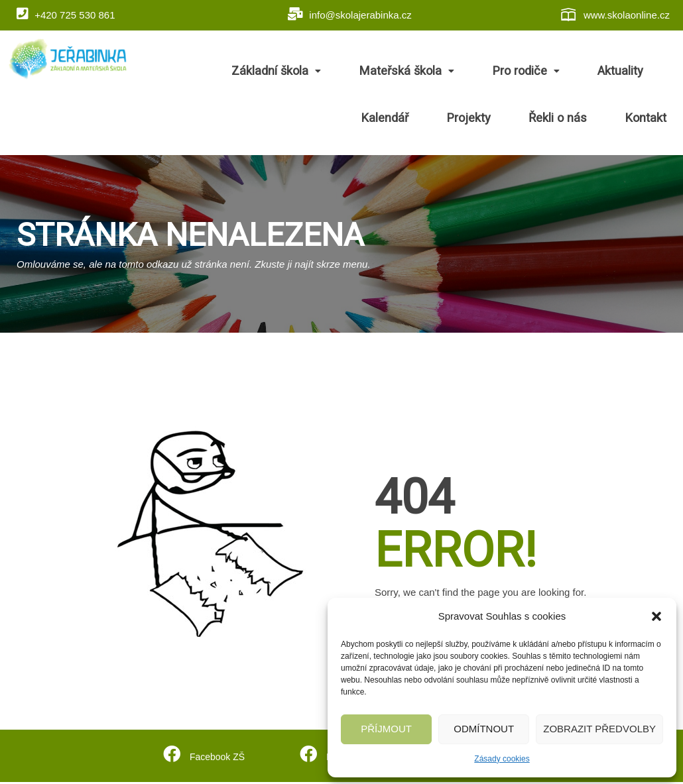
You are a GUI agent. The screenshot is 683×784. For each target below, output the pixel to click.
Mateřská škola (367, 72)
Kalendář (627, 72)
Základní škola (250, 72)
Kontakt (653, 120)
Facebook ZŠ (216, 756)
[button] (656, 616)
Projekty (503, 120)
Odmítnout (484, 729)
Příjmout (386, 729)
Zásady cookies (502, 759)
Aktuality (556, 72)
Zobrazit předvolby (599, 729)
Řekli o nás (579, 120)
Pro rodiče (474, 72)
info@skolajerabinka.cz (350, 14)
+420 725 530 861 (66, 14)
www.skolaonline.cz (615, 15)
